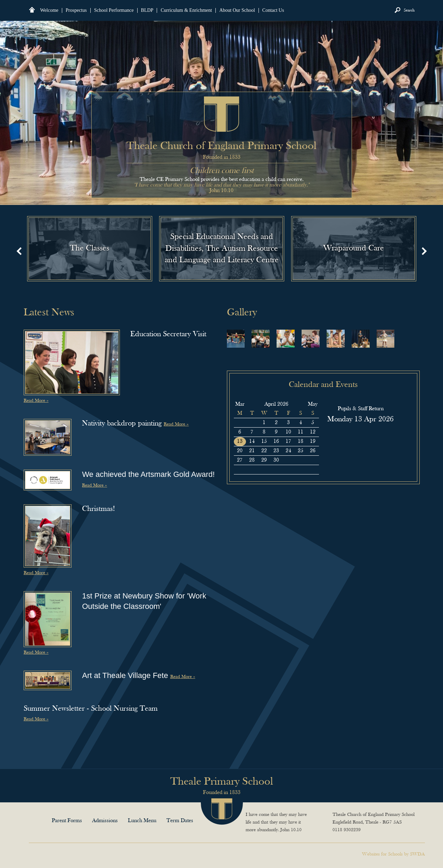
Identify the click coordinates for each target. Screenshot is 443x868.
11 (301, 432)
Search (409, 10)
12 (313, 432)
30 (240, 423)
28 (252, 460)
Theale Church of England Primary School (222, 114)
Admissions (105, 821)
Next (424, 251)
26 (313, 451)
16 (276, 441)
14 (252, 441)
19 (313, 441)
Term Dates (180, 821)
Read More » (36, 401)
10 (288, 432)
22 (264, 451)
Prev (19, 251)
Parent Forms (67, 821)
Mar (240, 404)
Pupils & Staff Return (361, 409)
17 (288, 441)
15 (264, 441)
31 (252, 423)
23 (276, 451)
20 (240, 451)
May (313, 404)
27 (240, 460)
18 (301, 441)
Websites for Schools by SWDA (393, 854)
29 (264, 460)
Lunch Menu (142, 821)
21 (252, 451)
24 (288, 451)
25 (301, 451)
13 (240, 441)
